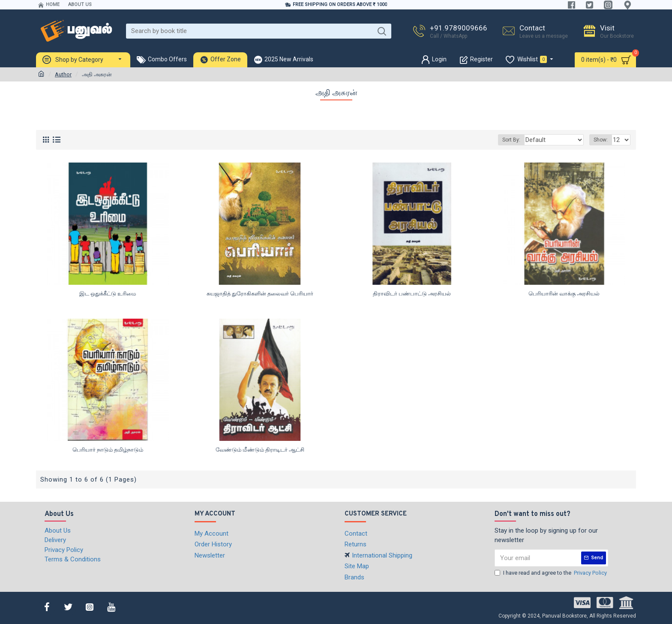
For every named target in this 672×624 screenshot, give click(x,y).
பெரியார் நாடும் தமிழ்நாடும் (108, 450)
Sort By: (521, 140)
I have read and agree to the (551, 573)
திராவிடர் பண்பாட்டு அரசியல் (412, 294)
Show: (602, 140)
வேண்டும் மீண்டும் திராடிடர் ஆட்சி (260, 450)
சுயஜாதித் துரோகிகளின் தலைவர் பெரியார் (260, 294)
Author (63, 74)
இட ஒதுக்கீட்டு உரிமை (108, 294)
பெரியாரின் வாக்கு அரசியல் (564, 294)
